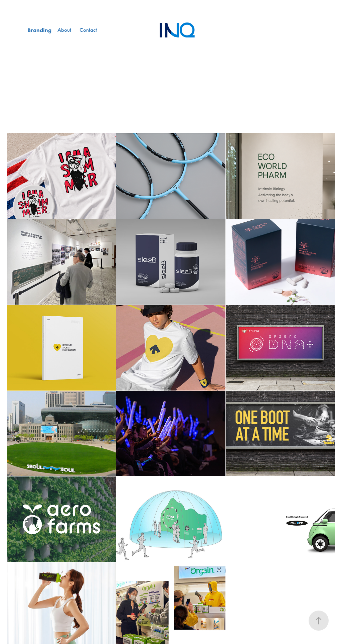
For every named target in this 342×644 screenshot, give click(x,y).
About (64, 30)
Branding (39, 30)
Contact (88, 30)
